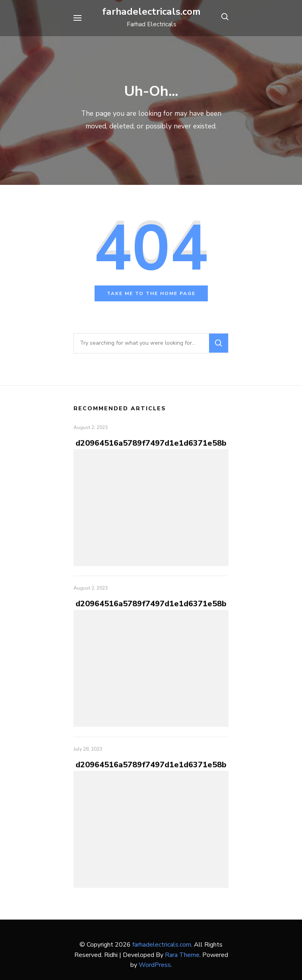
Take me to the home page (151, 293)
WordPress (155, 965)
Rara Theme (182, 955)
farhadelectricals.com (151, 12)
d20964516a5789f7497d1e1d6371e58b (151, 443)
